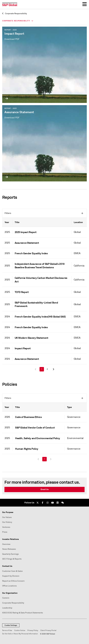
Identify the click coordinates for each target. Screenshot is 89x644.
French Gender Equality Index (31, 253)
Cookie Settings (11, 625)
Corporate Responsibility (15, 14)
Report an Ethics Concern (13, 581)
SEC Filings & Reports (12, 559)
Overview (6, 544)
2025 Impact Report (26, 232)
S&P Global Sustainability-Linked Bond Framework (36, 304)
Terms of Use (7, 630)
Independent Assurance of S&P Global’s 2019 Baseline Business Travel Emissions (40, 266)
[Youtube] (53, 503)
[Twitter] (38, 503)
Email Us (45, 489)
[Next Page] (53, 369)
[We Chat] (63, 503)
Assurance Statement (27, 243)
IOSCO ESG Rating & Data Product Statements (23, 613)
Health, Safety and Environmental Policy (38, 438)
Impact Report (23, 348)
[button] (44, 213)
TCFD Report (22, 292)
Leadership (7, 608)
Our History (7, 522)
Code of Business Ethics (28, 417)
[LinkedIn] (58, 503)
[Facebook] (43, 503)
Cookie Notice (20, 630)
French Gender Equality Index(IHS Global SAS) (40, 317)
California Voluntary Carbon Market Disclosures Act (41, 280)
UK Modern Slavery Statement (31, 338)
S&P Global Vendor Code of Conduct (35, 428)
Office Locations (9, 586)
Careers (6, 598)
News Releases (9, 549)
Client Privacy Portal (48, 630)
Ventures (6, 527)
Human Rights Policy (27, 449)
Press (5, 532)
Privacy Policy (33, 630)
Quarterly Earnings (10, 554)
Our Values (7, 517)
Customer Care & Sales (12, 571)
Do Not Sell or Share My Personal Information (20, 634)
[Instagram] (48, 503)
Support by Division (11, 576)
